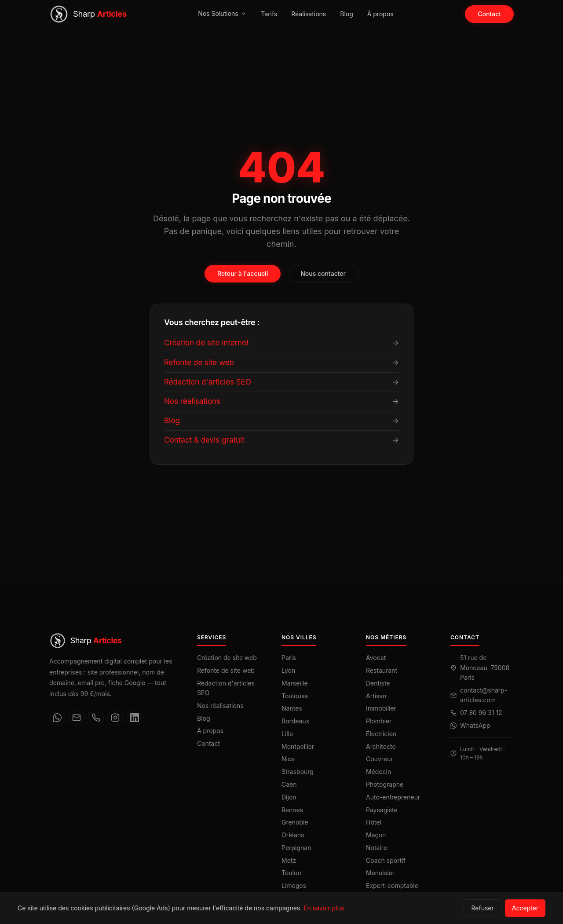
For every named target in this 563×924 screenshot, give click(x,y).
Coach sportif (386, 860)
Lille (287, 734)
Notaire (377, 848)
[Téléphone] (96, 718)
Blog (347, 14)
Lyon (288, 670)
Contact (489, 14)
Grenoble (295, 822)
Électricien (381, 734)
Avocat (376, 658)
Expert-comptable (392, 885)
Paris (289, 658)
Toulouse (295, 696)
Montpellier (298, 746)
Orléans (293, 835)
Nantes (292, 708)
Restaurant (382, 670)
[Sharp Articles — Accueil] (88, 14)
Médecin (378, 772)
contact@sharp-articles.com (484, 695)
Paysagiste (382, 810)
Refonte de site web (226, 670)
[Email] (77, 718)
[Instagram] (115, 718)
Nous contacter (323, 273)
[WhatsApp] (57, 718)
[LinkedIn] (135, 718)
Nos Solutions (222, 13)
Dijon (289, 797)
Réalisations (309, 14)
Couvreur (380, 759)
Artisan (376, 696)
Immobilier (381, 708)
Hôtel (374, 822)
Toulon (291, 873)
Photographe (385, 784)
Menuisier (380, 873)
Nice (288, 759)
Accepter (525, 908)
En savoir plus (324, 908)
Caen (289, 784)
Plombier (379, 721)
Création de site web (227, 658)
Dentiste (378, 683)
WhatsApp (475, 725)
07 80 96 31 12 (481, 713)
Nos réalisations (220, 706)
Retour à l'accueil (243, 273)
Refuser (482, 908)
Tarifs (269, 14)
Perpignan (296, 848)
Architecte (381, 746)
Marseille (295, 683)
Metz (289, 860)
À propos (380, 14)
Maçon (376, 835)
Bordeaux (295, 721)
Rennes (292, 810)
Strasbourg (298, 772)
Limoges (294, 885)
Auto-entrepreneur (393, 797)
